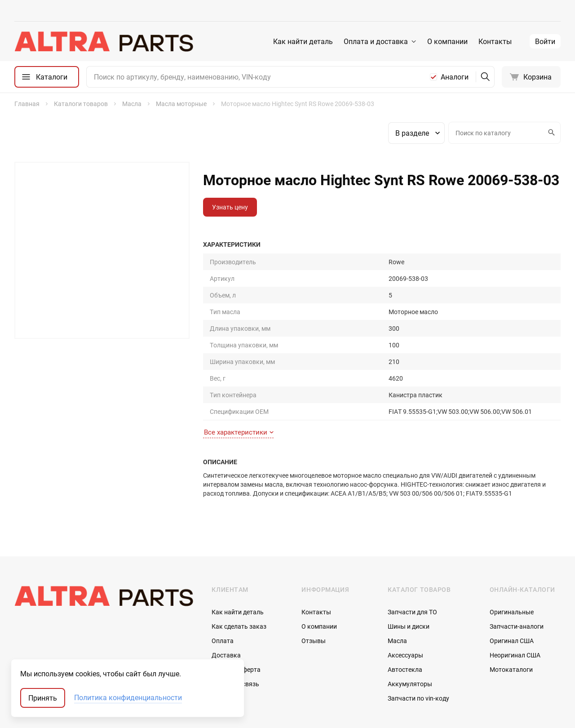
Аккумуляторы (410, 616)
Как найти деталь (303, 41)
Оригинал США (512, 573)
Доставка (226, 587)
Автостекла (405, 601)
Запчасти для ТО (412, 544)
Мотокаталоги (511, 601)
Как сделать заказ (239, 558)
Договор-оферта (236, 601)
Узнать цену (230, 207)
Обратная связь (235, 616)
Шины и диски (409, 558)
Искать (550, 133)
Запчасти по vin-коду (418, 630)
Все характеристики (239, 364)
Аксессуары (405, 587)
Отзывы (314, 573)
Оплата (223, 573)
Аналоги (455, 77)
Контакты (495, 41)
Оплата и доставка (376, 41)
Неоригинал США (515, 587)
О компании (447, 41)
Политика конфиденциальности (128, 698)
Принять (43, 698)
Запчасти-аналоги (517, 558)
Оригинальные (512, 544)
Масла (397, 573)
